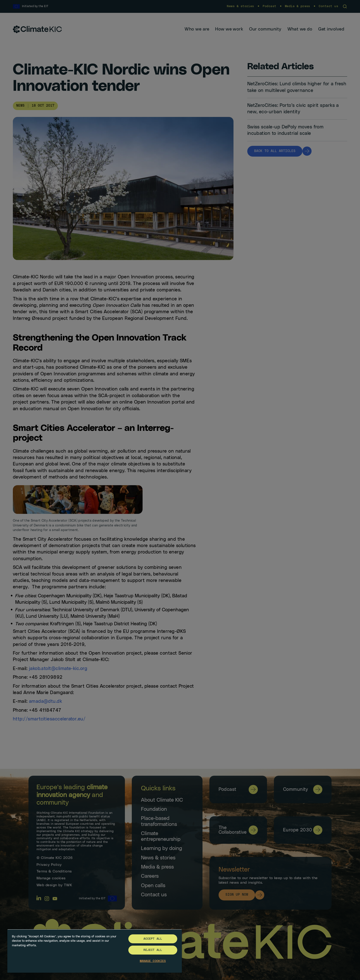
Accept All (153, 939)
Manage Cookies (153, 961)
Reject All (153, 950)
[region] (95, 951)
